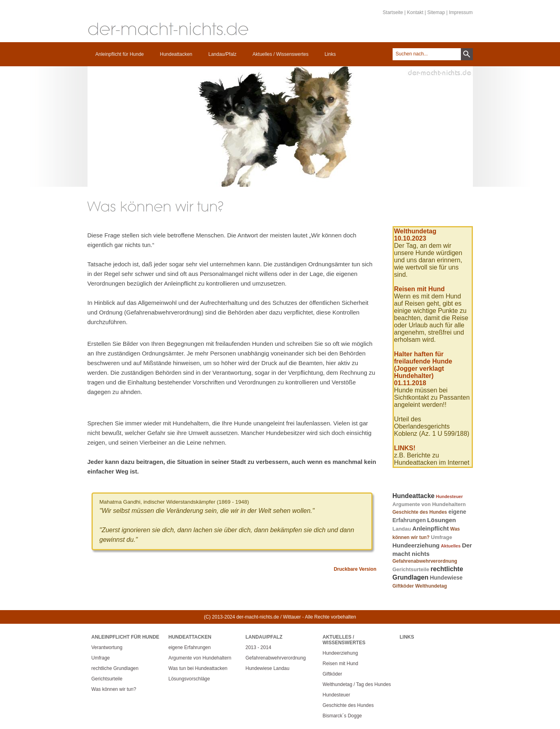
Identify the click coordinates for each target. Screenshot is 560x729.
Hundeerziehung (416, 545)
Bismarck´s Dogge (342, 716)
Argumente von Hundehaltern (429, 504)
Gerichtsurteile (411, 569)
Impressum (461, 12)
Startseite (393, 12)
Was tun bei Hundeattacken (198, 668)
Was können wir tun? (114, 689)
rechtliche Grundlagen (115, 668)
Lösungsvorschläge (189, 679)
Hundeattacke (414, 496)
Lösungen (442, 520)
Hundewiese (446, 578)
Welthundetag (431, 586)
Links (330, 54)
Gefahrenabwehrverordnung (425, 561)
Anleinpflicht (431, 528)
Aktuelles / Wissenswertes (280, 54)
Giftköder (403, 586)
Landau (402, 529)
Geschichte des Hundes (420, 512)
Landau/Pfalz (222, 54)
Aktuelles (451, 546)
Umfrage (442, 537)
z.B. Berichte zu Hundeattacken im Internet (432, 459)
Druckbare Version (355, 569)
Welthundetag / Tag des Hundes (357, 684)
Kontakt (415, 12)
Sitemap (436, 12)
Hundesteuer (449, 496)
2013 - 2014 (259, 647)
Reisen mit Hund (341, 664)
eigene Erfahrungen (190, 647)
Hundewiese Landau (268, 668)
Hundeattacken (176, 54)
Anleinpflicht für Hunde (120, 54)
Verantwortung (107, 647)
